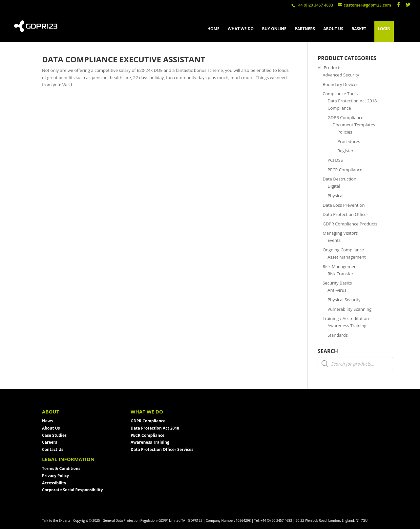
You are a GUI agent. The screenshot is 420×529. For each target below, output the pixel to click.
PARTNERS (305, 29)
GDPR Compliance (345, 117)
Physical (336, 196)
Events (334, 240)
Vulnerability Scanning (349, 309)
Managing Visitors (340, 233)
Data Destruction (339, 179)
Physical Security (344, 300)
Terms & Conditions (61, 468)
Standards (338, 335)
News (47, 421)
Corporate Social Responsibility (73, 490)
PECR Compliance (345, 170)
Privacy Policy (55, 476)
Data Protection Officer (345, 214)
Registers (346, 151)
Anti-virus (337, 290)
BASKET (359, 29)
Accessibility (54, 483)
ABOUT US (333, 29)
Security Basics (337, 283)
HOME (213, 29)
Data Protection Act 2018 (155, 428)
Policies (345, 132)
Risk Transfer (340, 274)
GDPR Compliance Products (350, 224)
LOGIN (384, 29)
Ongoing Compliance (343, 250)
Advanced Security (341, 75)
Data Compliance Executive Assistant (124, 59)
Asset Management (346, 257)
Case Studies (54, 435)
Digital (334, 186)
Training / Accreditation (346, 318)
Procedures (349, 141)
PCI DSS (335, 160)
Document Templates (354, 125)
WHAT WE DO (241, 29)
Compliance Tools (340, 94)
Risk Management (340, 266)
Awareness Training (347, 326)
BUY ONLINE (274, 29)
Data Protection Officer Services (162, 449)
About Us (51, 428)
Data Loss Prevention (344, 205)
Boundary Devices (340, 84)
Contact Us (53, 449)
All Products (329, 68)
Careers (50, 442)
